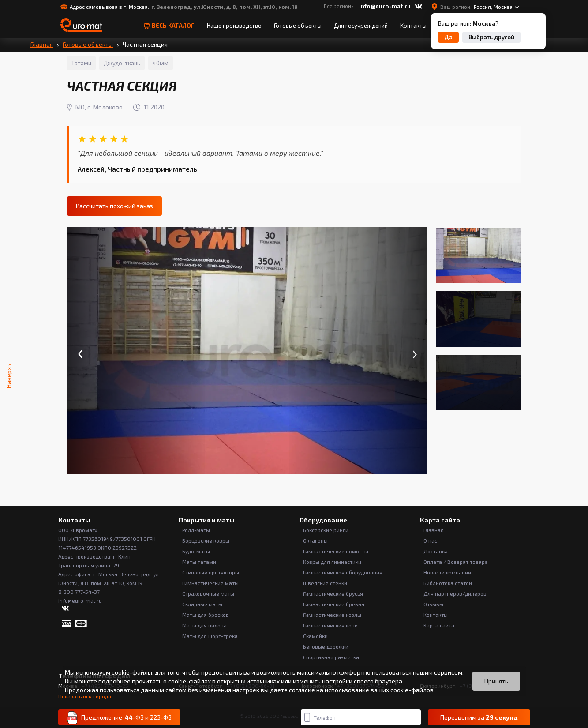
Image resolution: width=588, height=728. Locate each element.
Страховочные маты (208, 593)
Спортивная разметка (331, 657)
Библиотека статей (448, 583)
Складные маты (202, 604)
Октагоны (315, 540)
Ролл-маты (196, 530)
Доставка (436, 551)
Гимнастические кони (330, 625)
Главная (42, 44)
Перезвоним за (479, 717)
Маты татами (199, 562)
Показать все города (85, 696)
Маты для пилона (204, 625)
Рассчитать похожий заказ (114, 206)
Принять (496, 681)
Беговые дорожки (326, 646)
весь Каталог (169, 26)
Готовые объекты (298, 26)
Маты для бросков (206, 615)
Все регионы (339, 6)
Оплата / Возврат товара (456, 562)
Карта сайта (439, 625)
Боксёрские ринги (326, 530)
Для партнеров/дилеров (455, 593)
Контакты (413, 26)
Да (448, 37)
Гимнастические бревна (334, 604)
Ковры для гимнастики (332, 562)
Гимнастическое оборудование (343, 572)
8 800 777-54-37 (79, 592)
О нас (430, 540)
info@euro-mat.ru (385, 6)
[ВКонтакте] (419, 7)
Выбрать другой (491, 37)
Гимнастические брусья (333, 593)
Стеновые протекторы (211, 572)
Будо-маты (196, 551)
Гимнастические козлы (332, 615)
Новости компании (447, 572)
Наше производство (234, 26)
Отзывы (433, 604)
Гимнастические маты (210, 583)
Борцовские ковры (206, 540)
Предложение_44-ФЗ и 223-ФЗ (119, 718)
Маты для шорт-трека (210, 636)
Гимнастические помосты (336, 551)
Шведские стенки (325, 583)
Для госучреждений (361, 26)
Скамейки (315, 636)
